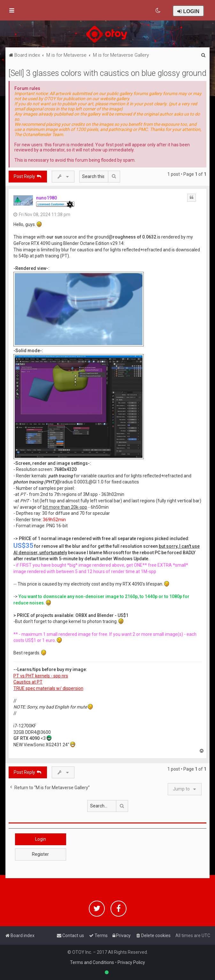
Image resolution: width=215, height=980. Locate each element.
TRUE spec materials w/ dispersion (48, 688)
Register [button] (40, 854)
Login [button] (41, 839)
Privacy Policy (131, 962)
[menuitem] (158, 11)
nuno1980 (46, 198)
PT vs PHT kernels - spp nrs (41, 676)
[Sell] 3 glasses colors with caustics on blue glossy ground (107, 73)
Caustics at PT (28, 682)
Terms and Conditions (92, 962)
